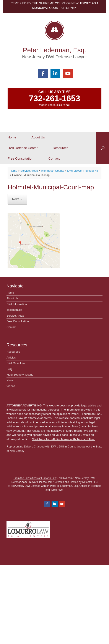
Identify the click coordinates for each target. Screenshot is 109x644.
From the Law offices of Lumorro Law (35, 478)
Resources (60, 148)
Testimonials (14, 310)
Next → (17, 199)
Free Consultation (20, 158)
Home (12, 137)
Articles (11, 358)
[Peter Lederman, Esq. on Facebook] (43, 74)
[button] (103, 148)
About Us (38, 137)
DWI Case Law (16, 363)
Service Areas (15, 316)
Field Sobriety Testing (20, 375)
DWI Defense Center (23, 148)
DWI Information (17, 304)
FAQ (9, 369)
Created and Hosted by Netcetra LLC (76, 482)
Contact (54, 158)
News (10, 380)
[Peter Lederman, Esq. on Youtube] (68, 74)
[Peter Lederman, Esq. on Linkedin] (55, 74)
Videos (11, 386)
